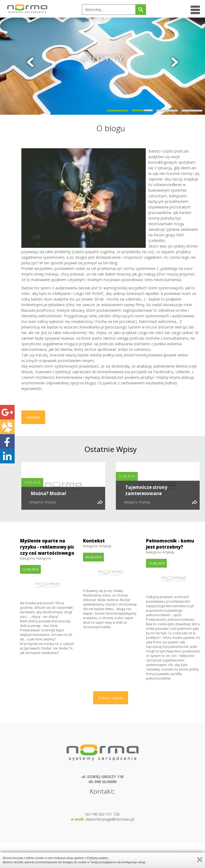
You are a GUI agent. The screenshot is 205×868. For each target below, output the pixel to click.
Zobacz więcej (111, 698)
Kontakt (33, 417)
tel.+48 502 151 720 (102, 814)
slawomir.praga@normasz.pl (103, 819)
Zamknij (200, 860)
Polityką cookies (98, 858)
